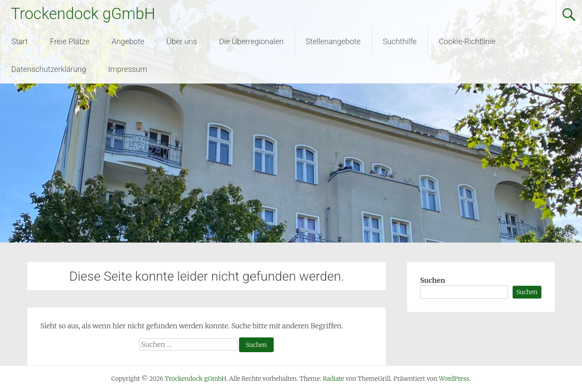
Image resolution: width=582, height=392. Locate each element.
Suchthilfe (400, 41)
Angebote (128, 41)
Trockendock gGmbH (83, 14)
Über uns (181, 41)
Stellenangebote (333, 41)
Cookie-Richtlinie (467, 41)
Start (19, 41)
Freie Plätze (70, 41)
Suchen (433, 280)
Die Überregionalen (251, 41)
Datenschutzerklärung (49, 69)
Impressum (128, 69)
